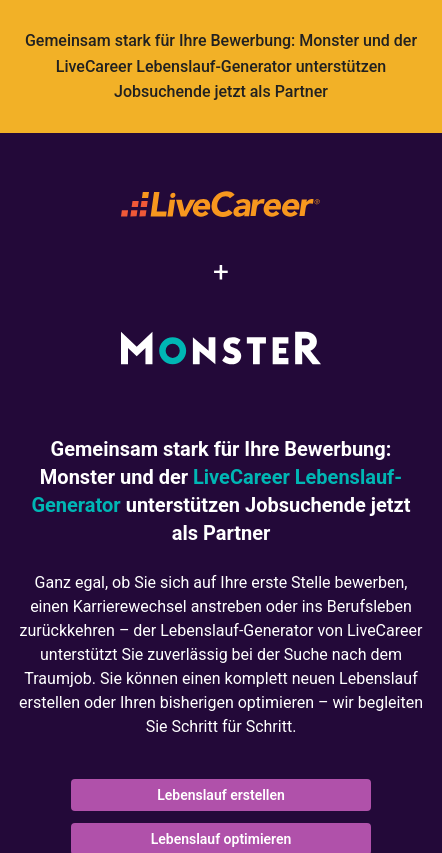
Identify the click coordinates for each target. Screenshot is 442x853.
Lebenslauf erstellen (221, 795)
